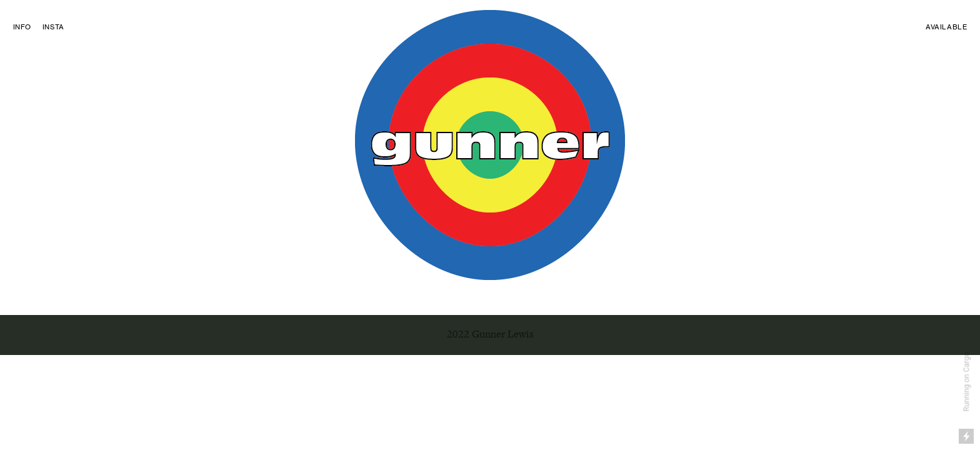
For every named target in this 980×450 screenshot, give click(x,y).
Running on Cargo (967, 382)
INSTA (53, 27)
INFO (22, 27)
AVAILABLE (946, 27)
